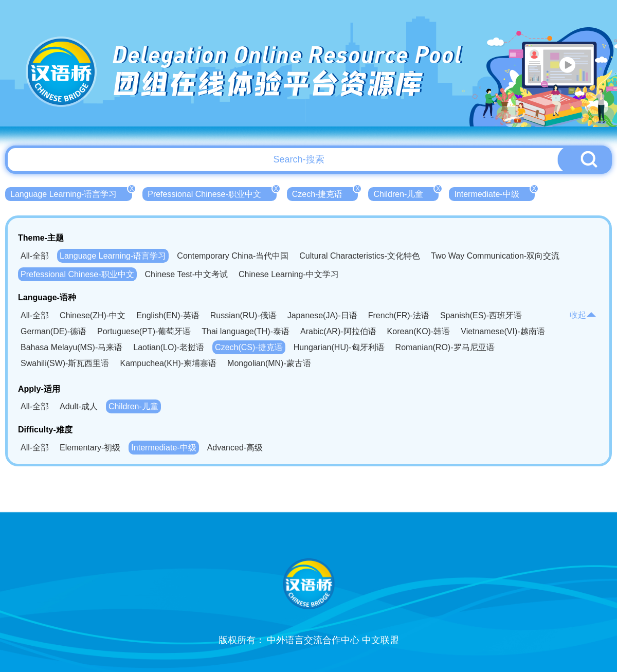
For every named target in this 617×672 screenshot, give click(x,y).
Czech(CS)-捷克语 (249, 347)
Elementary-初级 (90, 448)
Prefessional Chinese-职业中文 (212, 193)
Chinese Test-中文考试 (187, 274)
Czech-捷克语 (325, 193)
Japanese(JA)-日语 (322, 315)
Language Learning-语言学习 (71, 193)
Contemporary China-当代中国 (233, 256)
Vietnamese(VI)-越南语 (503, 331)
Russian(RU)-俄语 (243, 315)
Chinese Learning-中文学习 (289, 274)
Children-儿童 (406, 193)
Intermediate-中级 (494, 193)
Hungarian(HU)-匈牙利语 (339, 347)
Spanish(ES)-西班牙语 (481, 315)
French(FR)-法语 (399, 315)
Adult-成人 (79, 406)
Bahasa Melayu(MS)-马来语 (71, 347)
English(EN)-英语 (168, 315)
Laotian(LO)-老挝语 (169, 347)
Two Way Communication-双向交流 (495, 256)
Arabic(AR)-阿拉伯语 (338, 331)
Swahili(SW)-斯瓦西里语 (65, 363)
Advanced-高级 (235, 448)
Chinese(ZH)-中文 (93, 315)
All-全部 (35, 256)
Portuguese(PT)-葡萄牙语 (144, 331)
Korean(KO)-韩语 (419, 331)
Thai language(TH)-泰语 (246, 331)
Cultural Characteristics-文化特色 (360, 256)
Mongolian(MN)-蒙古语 (269, 363)
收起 (583, 315)
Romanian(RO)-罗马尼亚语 (445, 347)
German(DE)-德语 (53, 331)
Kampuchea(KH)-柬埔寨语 (168, 363)
